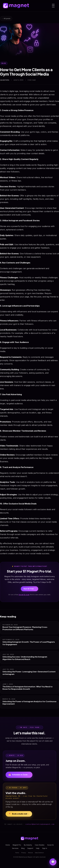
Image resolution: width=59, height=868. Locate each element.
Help (38, 848)
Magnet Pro (17, 845)
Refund (30, 853)
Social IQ (50, 845)
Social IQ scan (24, 595)
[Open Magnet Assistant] (53, 862)
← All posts (6, 18)
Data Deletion (39, 853)
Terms (17, 853)
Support (30, 848)
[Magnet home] (16, 6)
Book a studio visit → (19, 814)
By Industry (28, 845)
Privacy (24, 853)
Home (8, 845)
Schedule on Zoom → (19, 775)
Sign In (45, 848)
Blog (23, 848)
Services (15, 848)
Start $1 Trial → (29, 589)
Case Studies (40, 845)
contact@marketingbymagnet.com (40, 824)
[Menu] (53, 6)
